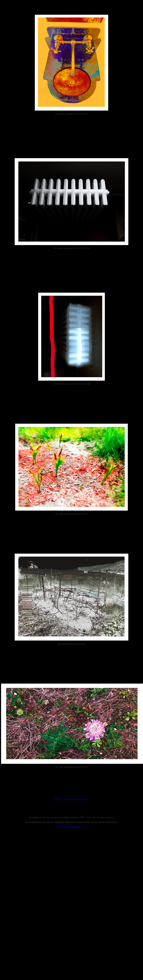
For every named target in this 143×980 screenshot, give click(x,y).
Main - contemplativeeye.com (71, 799)
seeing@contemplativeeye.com (72, 827)
